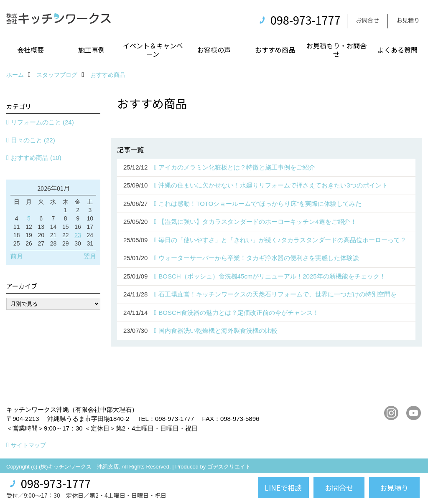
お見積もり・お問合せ (336, 50)
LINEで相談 (283, 488)
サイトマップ (28, 445)
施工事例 (92, 50)
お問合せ (367, 20)
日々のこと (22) (33, 140)
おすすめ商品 (275, 50)
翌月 (90, 256)
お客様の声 (214, 50)
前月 (17, 256)
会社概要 (31, 50)
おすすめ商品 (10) (36, 158)
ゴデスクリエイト (229, 467)
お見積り (408, 20)
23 (78, 235)
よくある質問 (397, 50)
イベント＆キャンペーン (153, 50)
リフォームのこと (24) (42, 122)
